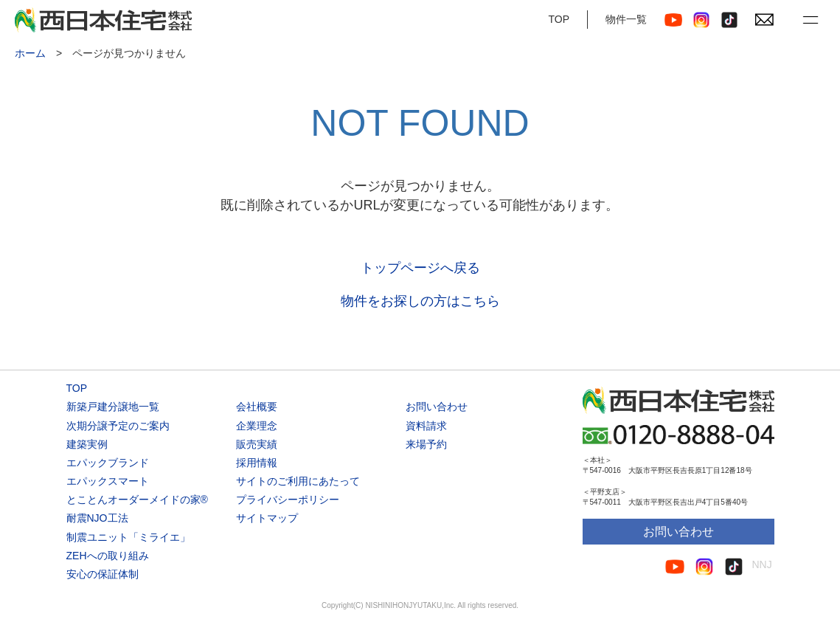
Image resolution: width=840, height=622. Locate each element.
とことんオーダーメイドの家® (137, 500)
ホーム (30, 53)
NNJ (762, 564)
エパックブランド (108, 463)
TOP (559, 19)
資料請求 (426, 426)
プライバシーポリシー (288, 500)
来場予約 (426, 444)
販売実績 (257, 444)
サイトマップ (267, 518)
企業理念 (257, 426)
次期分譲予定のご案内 (118, 426)
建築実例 (87, 444)
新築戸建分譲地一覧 (113, 407)
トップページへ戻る (420, 268)
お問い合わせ (437, 407)
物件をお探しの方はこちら (420, 301)
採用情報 (257, 463)
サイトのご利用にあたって (298, 481)
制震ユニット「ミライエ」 (128, 537)
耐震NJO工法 (97, 518)
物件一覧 (626, 19)
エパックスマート (108, 481)
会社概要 (257, 407)
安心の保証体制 (103, 574)
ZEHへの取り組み (108, 556)
